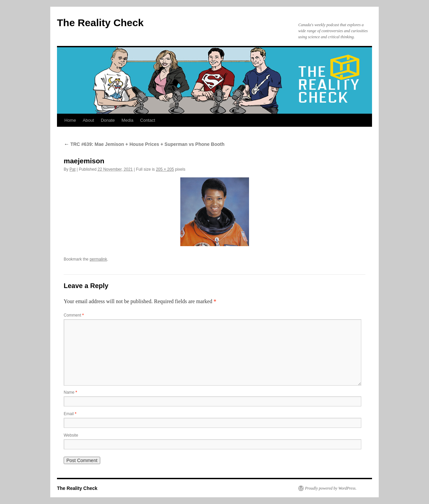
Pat (72, 169)
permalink (98, 259)
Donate (108, 120)
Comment (74, 315)
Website (71, 435)
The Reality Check (100, 23)
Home (70, 120)
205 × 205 (165, 169)
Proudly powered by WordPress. (331, 488)
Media (128, 120)
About (88, 120)
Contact (148, 120)
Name (70, 392)
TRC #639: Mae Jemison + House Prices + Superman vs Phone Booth (144, 144)
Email (70, 414)
